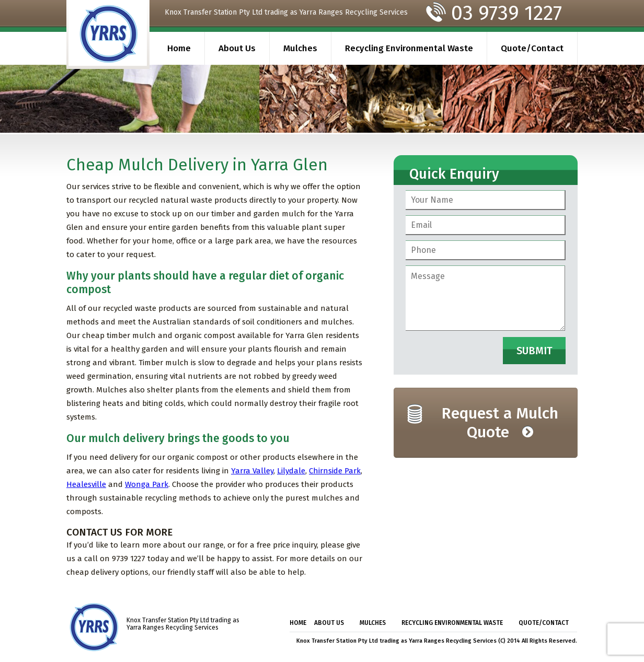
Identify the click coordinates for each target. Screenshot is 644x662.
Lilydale (291, 471)
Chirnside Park (335, 471)
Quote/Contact (532, 48)
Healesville (86, 484)
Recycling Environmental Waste (409, 48)
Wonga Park (147, 484)
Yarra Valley (252, 471)
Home (179, 48)
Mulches (300, 48)
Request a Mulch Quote (500, 423)
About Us (237, 48)
